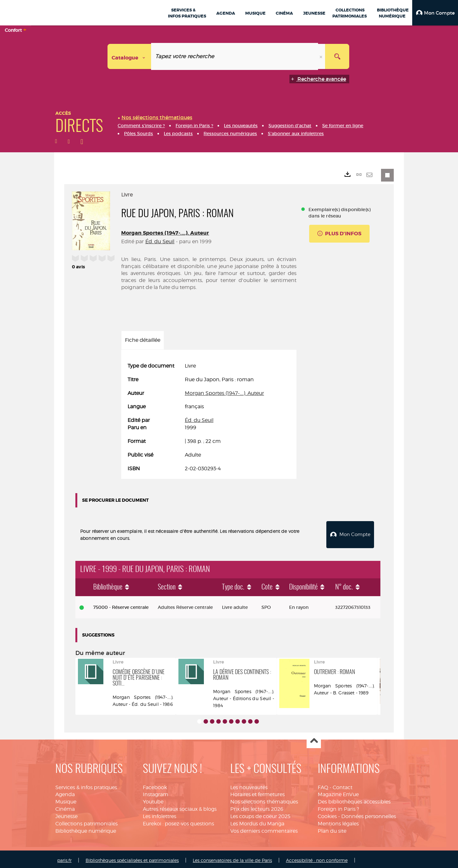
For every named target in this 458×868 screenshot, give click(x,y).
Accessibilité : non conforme (317, 858)
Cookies (327, 814)
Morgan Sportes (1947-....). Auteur (165, 233)
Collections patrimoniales (87, 821)
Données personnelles (369, 814)
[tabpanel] (209, 417)
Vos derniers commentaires (264, 828)
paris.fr (64, 858)
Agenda (65, 792)
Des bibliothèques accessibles (354, 799)
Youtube (153, 799)
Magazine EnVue (338, 792)
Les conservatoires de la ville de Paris (232, 858)
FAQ (323, 785)
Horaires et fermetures (257, 792)
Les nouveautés (249, 785)
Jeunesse (66, 814)
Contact (343, 785)
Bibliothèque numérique (86, 828)
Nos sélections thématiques (264, 799)
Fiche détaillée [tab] (143, 340)
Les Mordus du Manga (257, 821)
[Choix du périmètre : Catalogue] (129, 56)
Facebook (155, 785)
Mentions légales (338, 821)
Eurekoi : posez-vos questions (178, 821)
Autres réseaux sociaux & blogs (180, 806)
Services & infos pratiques (86, 785)
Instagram (156, 792)
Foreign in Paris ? (338, 806)
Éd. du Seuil (160, 241)
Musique (66, 799)
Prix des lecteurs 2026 (257, 806)
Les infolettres (160, 814)
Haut (314, 739)
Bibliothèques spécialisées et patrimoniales (132, 858)
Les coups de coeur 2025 (260, 814)
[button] (435, 13)
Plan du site (332, 828)
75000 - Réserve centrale (121, 605)
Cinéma (65, 806)
